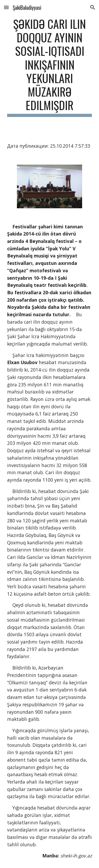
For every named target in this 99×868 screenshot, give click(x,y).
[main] (50, 67)
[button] (6, 7)
